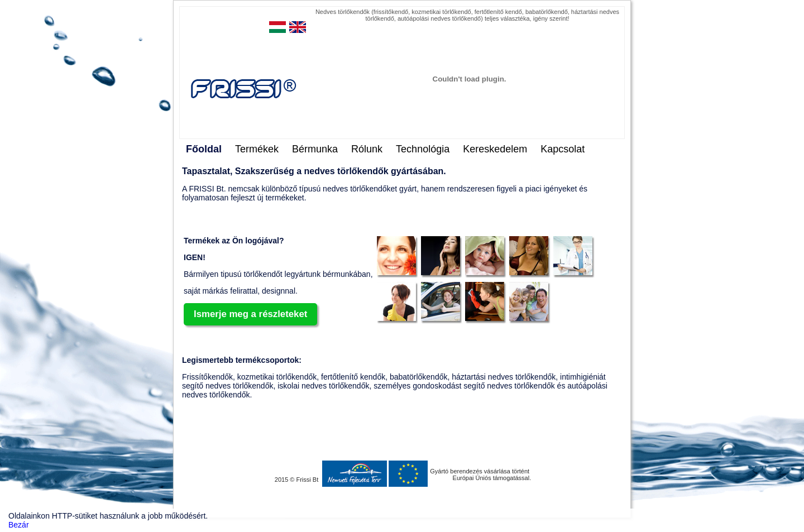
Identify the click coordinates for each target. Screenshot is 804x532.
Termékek (257, 149)
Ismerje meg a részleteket (250, 314)
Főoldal (204, 149)
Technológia (423, 149)
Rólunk (367, 149)
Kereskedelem (495, 149)
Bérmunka (315, 149)
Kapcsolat (563, 149)
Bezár (19, 525)
